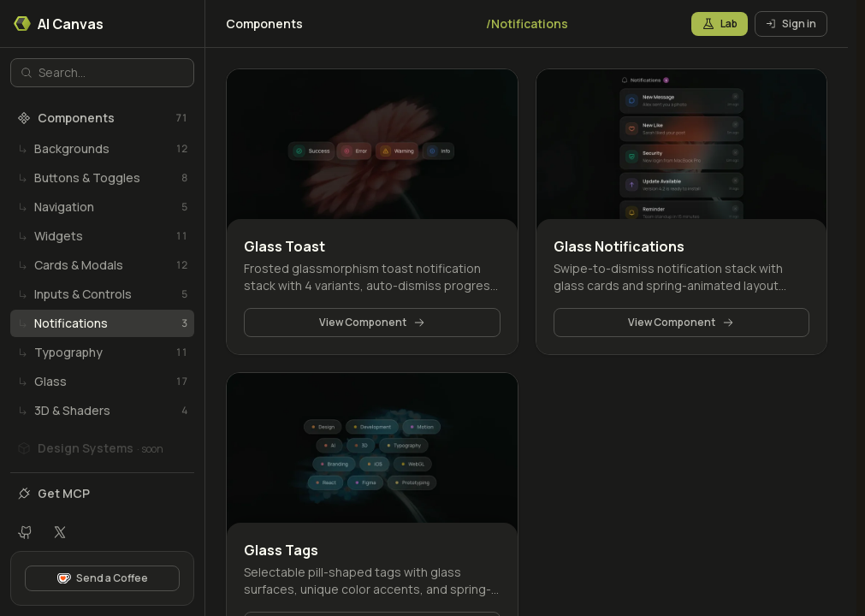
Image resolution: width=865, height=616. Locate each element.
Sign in (791, 24)
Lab (720, 24)
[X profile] (60, 532)
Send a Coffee (103, 578)
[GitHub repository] (26, 532)
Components (264, 24)
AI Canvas (59, 24)
